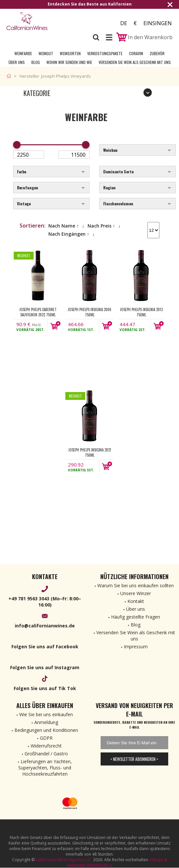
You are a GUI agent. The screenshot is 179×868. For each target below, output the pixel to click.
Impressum (136, 647)
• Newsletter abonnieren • (134, 759)
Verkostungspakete (105, 53)
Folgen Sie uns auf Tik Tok (45, 688)
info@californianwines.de (45, 626)
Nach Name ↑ (64, 226)
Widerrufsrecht (46, 746)
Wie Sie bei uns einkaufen (46, 714)
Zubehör (157, 53)
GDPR (46, 738)
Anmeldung (46, 722)
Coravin (136, 53)
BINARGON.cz (100, 865)
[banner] (42, 21)
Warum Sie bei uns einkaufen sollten (136, 585)
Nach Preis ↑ (101, 226)
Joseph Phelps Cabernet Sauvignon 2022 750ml (38, 312)
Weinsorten (70, 53)
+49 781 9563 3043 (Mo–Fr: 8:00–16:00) (45, 602)
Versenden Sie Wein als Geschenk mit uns (135, 62)
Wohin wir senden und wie (69, 62)
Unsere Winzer (136, 593)
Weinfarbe (23, 53)
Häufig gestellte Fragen (136, 617)
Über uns (17, 62)
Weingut (46, 53)
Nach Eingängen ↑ (69, 234)
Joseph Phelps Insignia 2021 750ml (90, 452)
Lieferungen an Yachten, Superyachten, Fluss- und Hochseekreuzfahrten (45, 768)
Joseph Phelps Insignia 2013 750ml (141, 312)
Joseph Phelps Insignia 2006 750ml (89, 312)
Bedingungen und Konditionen (46, 730)
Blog (36, 62)
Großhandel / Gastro (46, 754)
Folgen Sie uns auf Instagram (45, 667)
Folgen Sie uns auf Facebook (45, 647)
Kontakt (136, 601)
